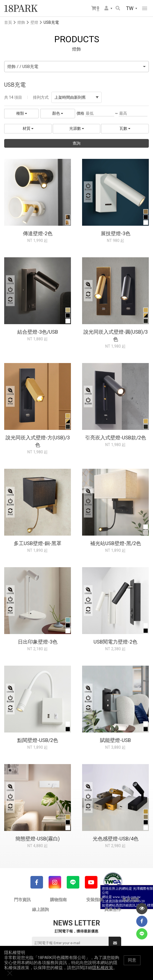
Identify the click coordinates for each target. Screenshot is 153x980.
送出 (115, 943)
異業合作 (113, 910)
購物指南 (58, 900)
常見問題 (131, 900)
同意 (132, 966)
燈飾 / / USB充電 (23, 67)
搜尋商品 (118, 8)
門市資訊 (22, 900)
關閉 (146, 966)
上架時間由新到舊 (76, 97)
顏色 (58, 113)
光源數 (77, 128)
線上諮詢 (40, 910)
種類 (22, 113)
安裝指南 (95, 900)
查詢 (76, 143)
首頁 (8, 22)
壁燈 (34, 22)
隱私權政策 (103, 973)
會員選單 (106, 8)
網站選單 (145, 8)
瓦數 (125, 128)
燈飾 (21, 22)
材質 (28, 128)
